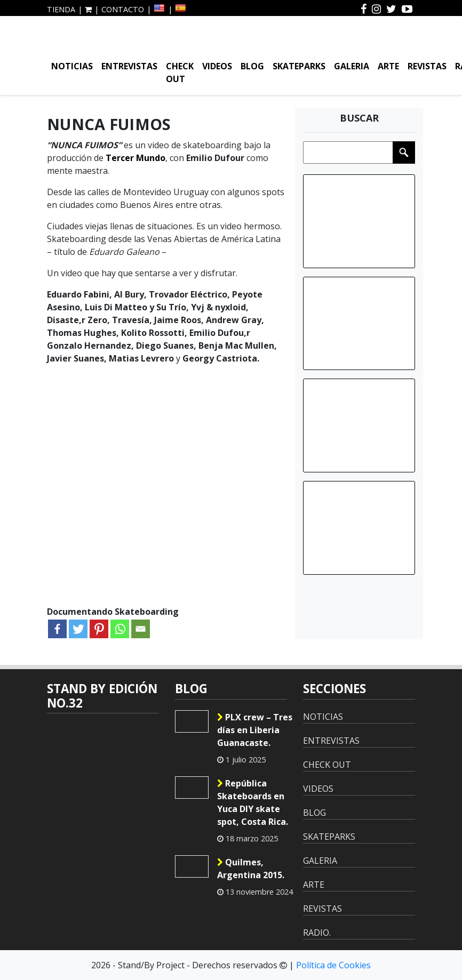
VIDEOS (217, 66)
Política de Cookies (333, 965)
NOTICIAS (72, 66)
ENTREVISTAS (129, 66)
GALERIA (352, 66)
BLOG (252, 66)
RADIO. (317, 933)
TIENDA (61, 9)
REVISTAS (427, 66)
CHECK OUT (180, 73)
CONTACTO (123, 9)
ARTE (388, 66)
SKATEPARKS (299, 66)
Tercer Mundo (136, 158)
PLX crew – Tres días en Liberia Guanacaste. (255, 730)
